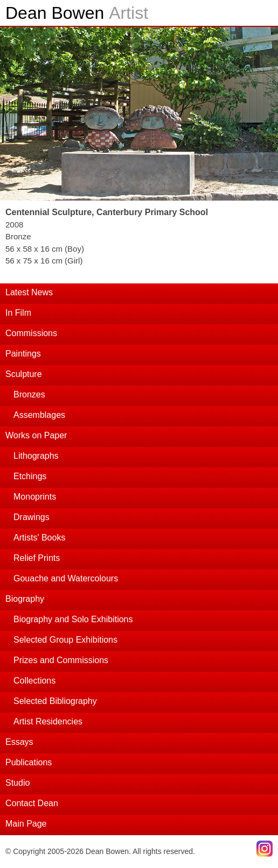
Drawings (32, 517)
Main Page (26, 824)
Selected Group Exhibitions (65, 640)
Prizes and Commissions (61, 660)
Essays (19, 742)
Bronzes (29, 394)
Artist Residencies (48, 721)
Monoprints (35, 497)
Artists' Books (39, 538)
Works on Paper (36, 435)
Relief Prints (37, 558)
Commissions (31, 333)
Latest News (29, 292)
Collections (34, 681)
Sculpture (24, 374)
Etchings (30, 476)
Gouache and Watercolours (66, 578)
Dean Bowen (77, 13)
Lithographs (36, 456)
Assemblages (39, 415)
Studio (18, 783)
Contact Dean (32, 803)
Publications (29, 762)
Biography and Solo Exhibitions (73, 619)
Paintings (23, 354)
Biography (25, 599)
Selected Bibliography (55, 701)
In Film (18, 313)
